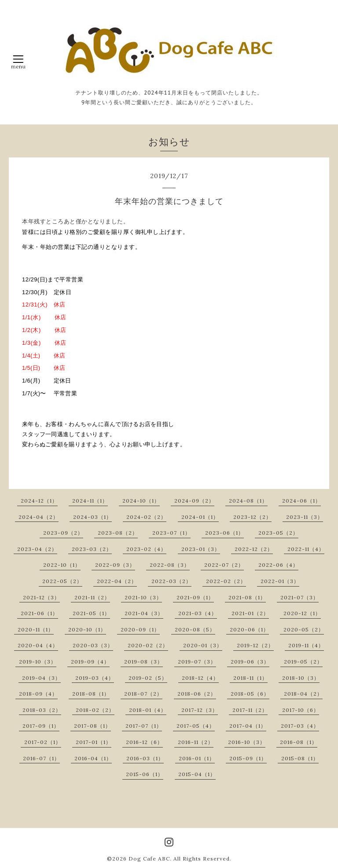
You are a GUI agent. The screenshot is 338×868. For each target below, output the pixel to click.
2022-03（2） (171, 581)
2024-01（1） (200, 517)
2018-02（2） (95, 710)
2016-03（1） (145, 758)
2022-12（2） (254, 549)
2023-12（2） (252, 517)
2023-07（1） (171, 533)
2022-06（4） (278, 565)
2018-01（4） (148, 710)
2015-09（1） (248, 758)
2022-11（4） (306, 549)
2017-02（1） (43, 742)
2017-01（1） (94, 742)
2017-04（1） (248, 726)
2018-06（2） (197, 694)
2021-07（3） (299, 597)
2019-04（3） (41, 678)
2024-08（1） (248, 501)
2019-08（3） (143, 662)
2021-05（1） (91, 613)
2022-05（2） (62, 581)
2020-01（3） (203, 645)
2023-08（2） (118, 533)
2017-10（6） (301, 710)
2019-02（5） (148, 678)
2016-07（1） (41, 758)
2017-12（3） (200, 710)
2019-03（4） (95, 678)
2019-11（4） (306, 645)
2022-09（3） (115, 565)
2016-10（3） (247, 742)
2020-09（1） (140, 629)
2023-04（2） (37, 549)
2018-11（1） (250, 678)
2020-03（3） (93, 645)
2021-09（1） (195, 597)
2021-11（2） (92, 597)
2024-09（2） (194, 501)
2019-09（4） (90, 662)
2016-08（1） (299, 742)
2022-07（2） (224, 565)
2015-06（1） (145, 774)
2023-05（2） (278, 533)
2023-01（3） (201, 549)
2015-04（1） (197, 774)
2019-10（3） (38, 662)
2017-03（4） (300, 726)
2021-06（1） (39, 613)
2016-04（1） (93, 758)
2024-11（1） (90, 501)
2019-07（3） (197, 662)
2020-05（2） (304, 629)
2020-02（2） (148, 645)
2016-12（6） (144, 742)
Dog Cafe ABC (149, 859)
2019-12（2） (255, 645)
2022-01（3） (280, 581)
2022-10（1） (62, 565)
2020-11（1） (36, 629)
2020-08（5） (195, 629)
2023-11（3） (305, 517)
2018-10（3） (301, 678)
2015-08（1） (300, 758)
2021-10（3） (143, 597)
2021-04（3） (144, 613)
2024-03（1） (92, 517)
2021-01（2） (250, 613)
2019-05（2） (303, 662)
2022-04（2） (117, 581)
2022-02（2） (226, 581)
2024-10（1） (141, 501)
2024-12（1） (39, 501)
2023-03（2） (92, 549)
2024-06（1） (301, 501)
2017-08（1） (92, 726)
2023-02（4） (146, 549)
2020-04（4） (38, 645)
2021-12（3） (41, 597)
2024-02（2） (146, 517)
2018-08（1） (91, 694)
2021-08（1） (247, 597)
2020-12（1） (302, 613)
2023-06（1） (224, 533)
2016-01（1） (197, 758)
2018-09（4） (38, 694)
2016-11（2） (196, 742)
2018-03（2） (42, 710)
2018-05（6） (250, 694)
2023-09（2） (63, 533)
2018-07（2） (143, 694)
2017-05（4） (196, 726)
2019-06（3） (250, 662)
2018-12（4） (200, 678)
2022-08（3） (170, 565)
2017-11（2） (250, 710)
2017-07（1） (144, 726)
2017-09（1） (41, 726)
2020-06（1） (249, 629)
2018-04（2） (303, 694)
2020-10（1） (87, 629)
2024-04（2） (39, 517)
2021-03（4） (198, 613)
